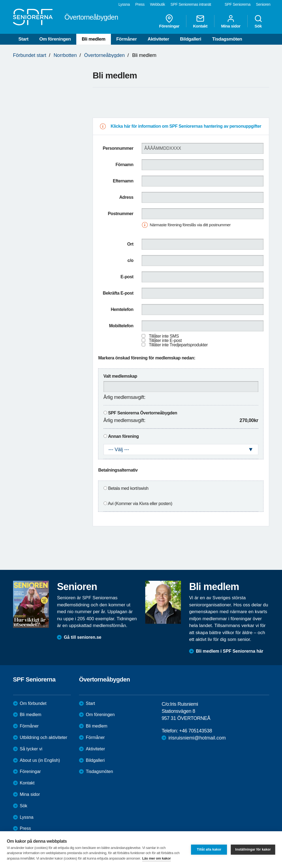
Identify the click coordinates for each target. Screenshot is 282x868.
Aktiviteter (158, 39)
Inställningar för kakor (253, 849)
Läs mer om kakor (157, 858)
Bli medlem (94, 39)
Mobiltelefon (121, 326)
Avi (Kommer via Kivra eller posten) (140, 504)
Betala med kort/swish (128, 488)
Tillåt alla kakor (209, 849)
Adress (126, 197)
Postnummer (121, 214)
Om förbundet (33, 703)
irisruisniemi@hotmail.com (197, 738)
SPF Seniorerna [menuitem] (238, 4)
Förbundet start (30, 55)
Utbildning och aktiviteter (44, 737)
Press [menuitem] (140, 4)
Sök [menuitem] (258, 21)
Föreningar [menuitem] (169, 21)
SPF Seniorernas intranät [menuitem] (191, 4)
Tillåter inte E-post (165, 340)
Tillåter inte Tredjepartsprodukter (178, 345)
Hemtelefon (122, 309)
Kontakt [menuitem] (200, 21)
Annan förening (124, 436)
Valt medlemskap (120, 376)
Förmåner (127, 39)
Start (24, 39)
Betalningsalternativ (118, 470)
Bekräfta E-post (118, 293)
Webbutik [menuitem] (157, 4)
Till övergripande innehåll (0, 0)
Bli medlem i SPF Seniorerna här (230, 651)
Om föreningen (55, 39)
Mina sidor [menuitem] (231, 21)
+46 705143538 (196, 731)
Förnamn (125, 165)
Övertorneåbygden (104, 55)
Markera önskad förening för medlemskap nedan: (147, 358)
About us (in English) (40, 760)
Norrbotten (65, 55)
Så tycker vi (31, 749)
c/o (131, 260)
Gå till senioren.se (83, 637)
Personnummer (118, 148)
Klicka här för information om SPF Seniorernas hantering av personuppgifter (186, 126)
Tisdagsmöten (227, 39)
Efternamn (123, 181)
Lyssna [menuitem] (124, 4)
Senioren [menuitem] (263, 4)
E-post (127, 277)
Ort (130, 244)
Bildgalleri (191, 39)
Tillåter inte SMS (164, 336)
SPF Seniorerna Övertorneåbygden (143, 413)
